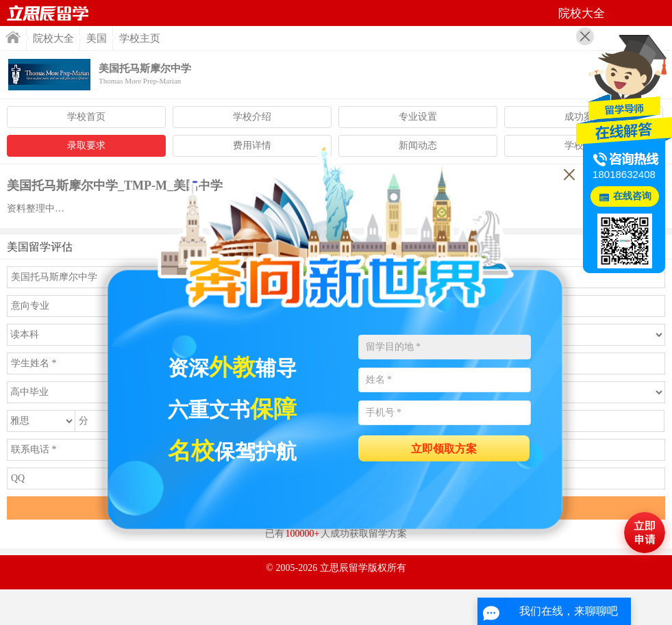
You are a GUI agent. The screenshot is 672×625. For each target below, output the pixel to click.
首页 (48, 13)
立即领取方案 (444, 449)
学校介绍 (252, 117)
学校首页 (86, 117)
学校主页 (140, 38)
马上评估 (645, 533)
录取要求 (86, 145)
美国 (97, 38)
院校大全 (53, 38)
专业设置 (418, 117)
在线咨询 (632, 196)
